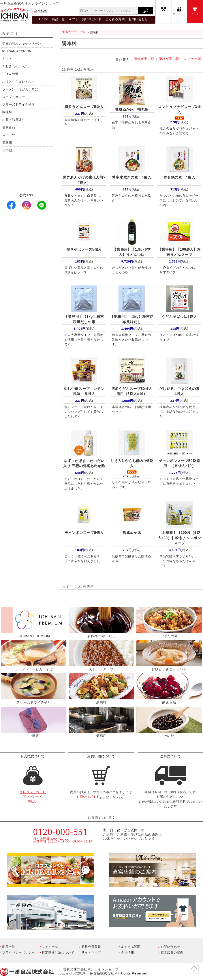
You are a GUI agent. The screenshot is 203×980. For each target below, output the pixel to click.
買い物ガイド (92, 19)
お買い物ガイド (88, 797)
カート (195, 14)
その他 (7, 150)
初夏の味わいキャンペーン (22, 44)
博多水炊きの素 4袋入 (132, 177)
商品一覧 (58, 19)
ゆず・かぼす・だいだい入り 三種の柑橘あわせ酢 (84, 463)
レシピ (163, 14)
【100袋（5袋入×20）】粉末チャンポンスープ (179, 538)
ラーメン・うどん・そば (20, 89)
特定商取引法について (58, 952)
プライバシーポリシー (19, 952)
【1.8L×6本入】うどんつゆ (132, 252)
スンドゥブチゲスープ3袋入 (179, 109)
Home (44, 19)
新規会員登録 (91, 947)
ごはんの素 (10, 74)
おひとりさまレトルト (19, 82)
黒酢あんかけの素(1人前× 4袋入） (84, 180)
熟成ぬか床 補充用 (132, 109)
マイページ (179, 14)
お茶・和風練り (14, 120)
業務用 (7, 143)
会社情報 (41, 11)
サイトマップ (91, 952)
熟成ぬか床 (132, 533)
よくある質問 (115, 19)
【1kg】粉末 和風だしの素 (85, 319)
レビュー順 (192, 59)
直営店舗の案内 (172, 952)
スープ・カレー (14, 97)
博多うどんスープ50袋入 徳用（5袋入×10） (133, 391)
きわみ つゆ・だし (16, 66)
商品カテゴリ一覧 (74, 32)
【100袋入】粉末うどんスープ (179, 252)
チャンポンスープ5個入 (84, 533)
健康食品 (9, 128)
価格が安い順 (144, 59)
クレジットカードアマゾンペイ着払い (33, 797)
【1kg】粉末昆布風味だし (132, 319)
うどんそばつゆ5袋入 (179, 317)
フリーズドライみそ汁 (19, 105)
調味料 (7, 112)
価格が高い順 (169, 59)
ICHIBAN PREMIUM (17, 51)
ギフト (73, 19)
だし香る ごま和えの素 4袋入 (180, 391)
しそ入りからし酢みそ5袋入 (132, 463)
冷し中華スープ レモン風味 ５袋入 (84, 391)
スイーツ (9, 135)
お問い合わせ (138, 19)
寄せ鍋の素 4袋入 (179, 177)
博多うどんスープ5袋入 (84, 107)
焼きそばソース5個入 (84, 249)
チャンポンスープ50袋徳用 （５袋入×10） (179, 463)
